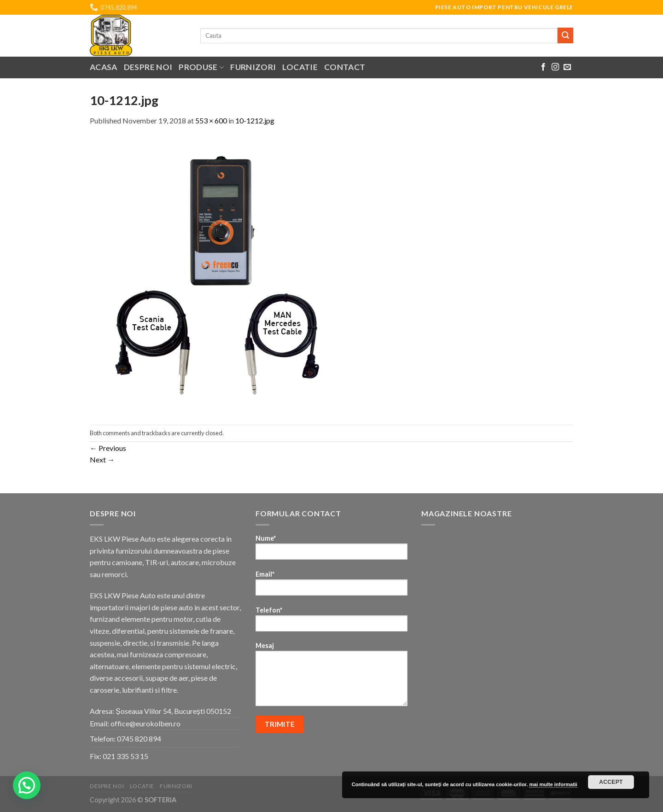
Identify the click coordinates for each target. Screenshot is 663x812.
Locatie (300, 67)
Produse (201, 67)
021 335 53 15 (125, 756)
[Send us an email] (567, 67)
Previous (108, 448)
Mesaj (331, 677)
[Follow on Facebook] (543, 67)
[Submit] (565, 35)
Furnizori (253, 67)
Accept (611, 782)
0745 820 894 (139, 739)
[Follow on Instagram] (555, 67)
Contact (345, 67)
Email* (331, 586)
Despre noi (148, 67)
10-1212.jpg (255, 120)
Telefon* (331, 622)
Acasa (104, 67)
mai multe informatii (553, 784)
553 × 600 (211, 120)
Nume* (331, 550)
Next (102, 459)
